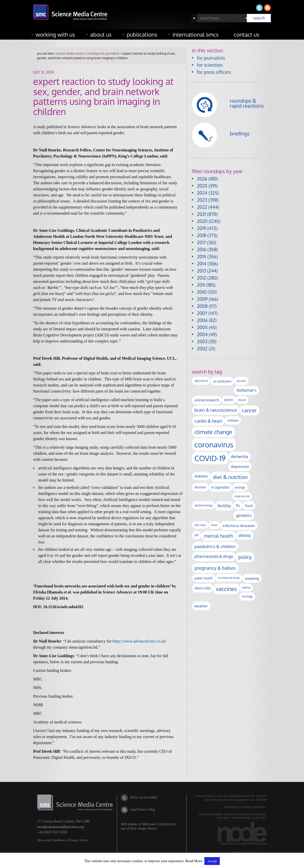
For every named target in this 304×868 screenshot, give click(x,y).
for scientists (210, 65)
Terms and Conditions (51, 840)
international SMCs (196, 34)
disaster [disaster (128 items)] (200, 487)
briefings (240, 133)
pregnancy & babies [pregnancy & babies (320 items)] (215, 568)
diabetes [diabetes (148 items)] (201, 476)
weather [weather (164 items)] (201, 606)
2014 (202, 264)
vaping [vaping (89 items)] (246, 587)
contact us (246, 34)
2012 (202, 278)
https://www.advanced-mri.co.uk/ (139, 641)
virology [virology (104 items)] (247, 596)
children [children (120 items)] (233, 420)
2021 (202, 214)
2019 (202, 228)
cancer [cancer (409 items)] (249, 410)
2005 (202, 327)
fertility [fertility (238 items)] (224, 506)
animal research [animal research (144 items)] (207, 400)
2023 (202, 200)
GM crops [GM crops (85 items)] (200, 525)
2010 (202, 292)
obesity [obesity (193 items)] (245, 535)
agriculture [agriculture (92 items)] (201, 381)
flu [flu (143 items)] (238, 505)
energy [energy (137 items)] (240, 487)
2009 (202, 299)
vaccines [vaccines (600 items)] (226, 589)
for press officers (214, 72)
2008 (202, 306)
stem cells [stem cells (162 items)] (203, 588)
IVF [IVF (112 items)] (197, 535)
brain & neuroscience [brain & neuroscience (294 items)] (216, 410)
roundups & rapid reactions (247, 103)
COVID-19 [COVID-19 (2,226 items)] (210, 458)
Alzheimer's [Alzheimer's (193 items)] (246, 390)
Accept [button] (212, 861)
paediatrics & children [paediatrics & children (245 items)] (215, 546)
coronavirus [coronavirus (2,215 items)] (214, 444)
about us (101, 34)
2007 (202, 313)
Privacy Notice (78, 840)
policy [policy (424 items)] (245, 557)
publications (142, 34)
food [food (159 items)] (249, 506)
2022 (202, 207)
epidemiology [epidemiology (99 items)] (203, 505)
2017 (201, 242)
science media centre (69, 53)
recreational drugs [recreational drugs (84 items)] (229, 578)
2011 (201, 285)
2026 (202, 179)
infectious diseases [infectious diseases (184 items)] (239, 526)
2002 (202, 349)
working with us (55, 34)
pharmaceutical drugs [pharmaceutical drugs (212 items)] (214, 556)
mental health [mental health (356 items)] (219, 536)
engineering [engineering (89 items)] (242, 496)
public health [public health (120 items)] (204, 578)
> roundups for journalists (101, 53)
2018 (202, 235)
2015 (202, 257)
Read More (194, 861)
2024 (202, 193)
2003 (202, 341)
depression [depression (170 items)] (240, 466)
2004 (202, 334)
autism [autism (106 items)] (229, 400)
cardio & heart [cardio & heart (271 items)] (208, 421)
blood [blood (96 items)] (242, 400)
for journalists (211, 58)
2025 (202, 186)
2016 (202, 249)
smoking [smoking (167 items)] (252, 578)
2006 (202, 320)
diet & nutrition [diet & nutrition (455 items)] (230, 477)
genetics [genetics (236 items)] (244, 515)
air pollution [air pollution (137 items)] (222, 381)
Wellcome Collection (157, 824)
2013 (202, 271)
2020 (202, 221)
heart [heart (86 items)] (214, 525)
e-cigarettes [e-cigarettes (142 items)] (220, 487)
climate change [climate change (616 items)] (213, 432)
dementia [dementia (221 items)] (240, 456)
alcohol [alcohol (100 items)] (241, 381)
